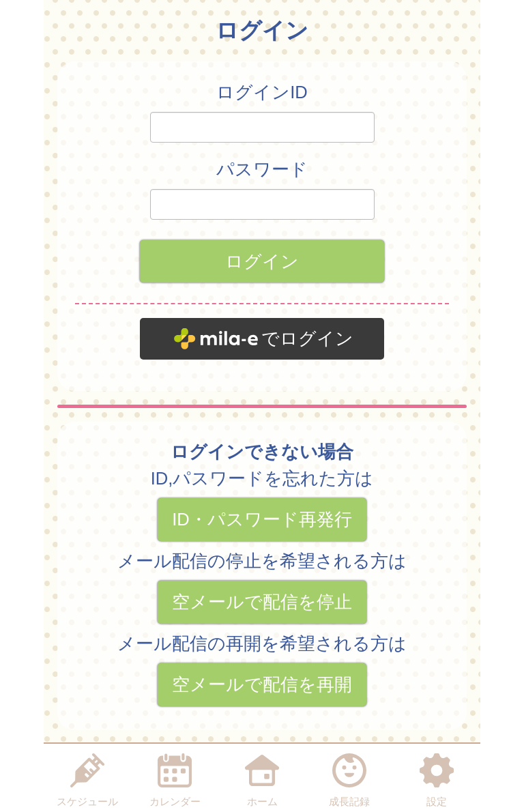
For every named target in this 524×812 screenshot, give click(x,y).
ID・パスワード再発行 (262, 519)
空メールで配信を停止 (262, 602)
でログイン (307, 338)
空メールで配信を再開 (262, 684)
